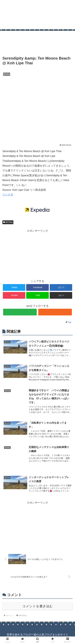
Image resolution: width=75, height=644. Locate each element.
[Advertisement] (37, 41)
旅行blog (8, 222)
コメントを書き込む (38, 607)
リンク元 (8, 195)
